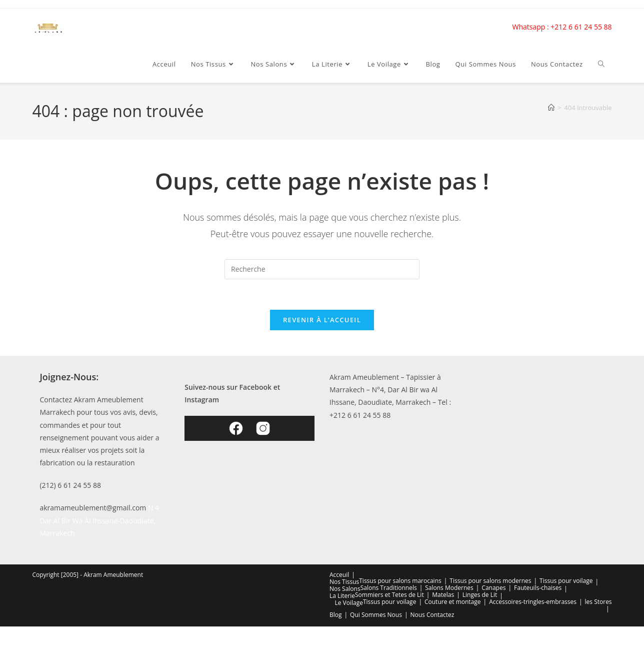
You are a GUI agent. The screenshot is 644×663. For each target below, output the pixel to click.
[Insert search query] (322, 269)
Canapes (493, 588)
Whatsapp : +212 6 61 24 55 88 (562, 27)
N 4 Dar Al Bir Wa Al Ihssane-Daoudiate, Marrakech (99, 520)
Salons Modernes (449, 588)
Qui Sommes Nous (376, 615)
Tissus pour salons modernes (490, 581)
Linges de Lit (480, 595)
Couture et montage (453, 602)
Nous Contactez (432, 615)
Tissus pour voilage (566, 581)
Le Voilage (348, 603)
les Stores (598, 602)
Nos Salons (345, 589)
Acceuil (339, 575)
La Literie (342, 596)
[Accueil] (551, 108)
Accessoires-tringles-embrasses (533, 602)
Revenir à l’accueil (322, 320)
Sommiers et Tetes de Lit (389, 595)
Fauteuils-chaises (538, 588)
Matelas (443, 595)
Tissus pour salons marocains (400, 581)
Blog (336, 615)
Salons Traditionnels (389, 588)
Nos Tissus (344, 582)
